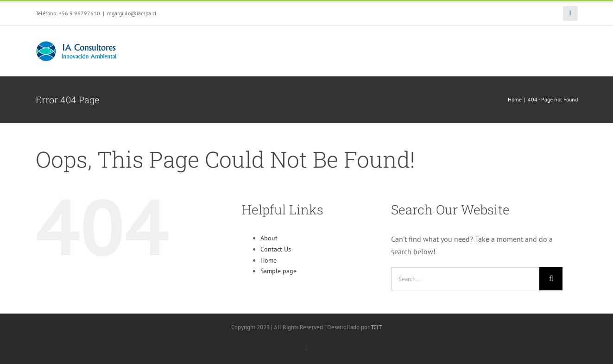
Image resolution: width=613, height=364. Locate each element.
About (269, 238)
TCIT (376, 327)
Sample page (278, 271)
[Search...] (465, 279)
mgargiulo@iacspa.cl (132, 13)
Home (269, 260)
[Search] (551, 279)
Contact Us (276, 249)
